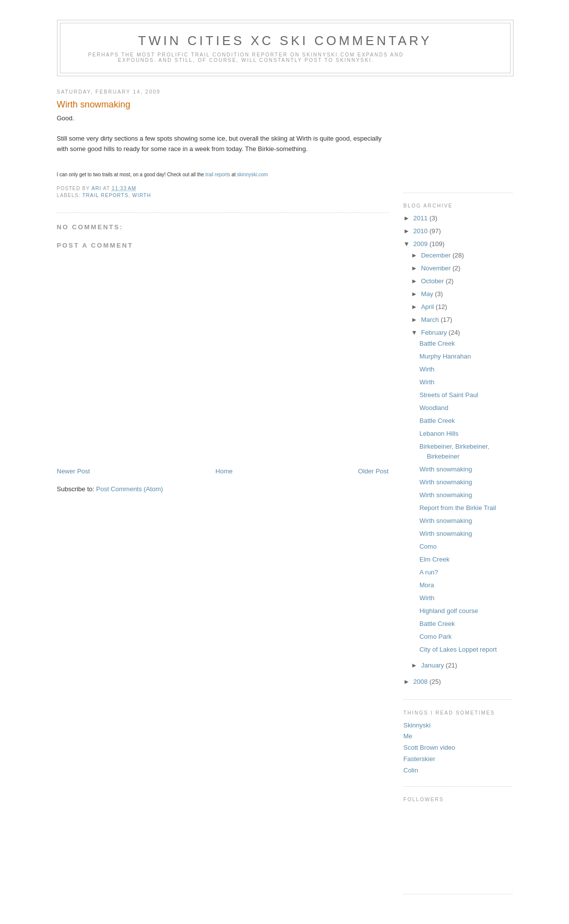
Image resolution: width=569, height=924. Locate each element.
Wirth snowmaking (446, 469)
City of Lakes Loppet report (458, 649)
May (428, 294)
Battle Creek (437, 343)
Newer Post (74, 471)
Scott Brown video (430, 747)
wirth (142, 195)
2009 (422, 244)
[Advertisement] (453, 131)
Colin (411, 770)
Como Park (436, 637)
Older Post (373, 471)
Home (224, 471)
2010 (422, 231)
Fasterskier (419, 759)
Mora (427, 585)
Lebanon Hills (439, 434)
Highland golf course (449, 611)
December (437, 255)
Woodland (434, 408)
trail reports (218, 175)
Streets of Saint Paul (449, 395)
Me (408, 736)
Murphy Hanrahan (445, 356)
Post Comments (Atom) (129, 489)
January (433, 665)
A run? (429, 572)
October (433, 281)
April (428, 307)
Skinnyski (417, 725)
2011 (422, 218)
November (437, 268)
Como (428, 546)
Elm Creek (435, 559)
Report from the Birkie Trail (458, 508)
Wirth (427, 369)
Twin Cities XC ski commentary (285, 41)
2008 (422, 682)
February (435, 333)
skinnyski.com (253, 175)
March (431, 320)
